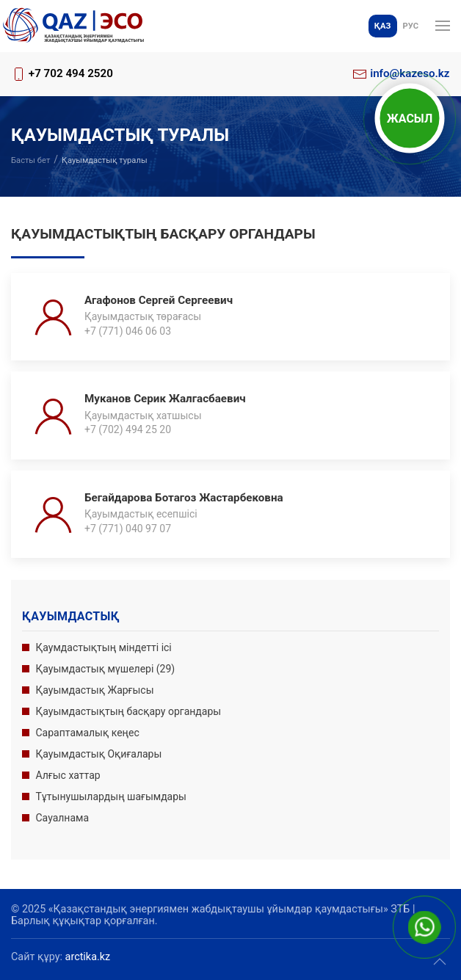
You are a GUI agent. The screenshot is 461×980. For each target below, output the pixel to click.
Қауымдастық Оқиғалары (99, 754)
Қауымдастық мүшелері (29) (106, 669)
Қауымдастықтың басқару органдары (129, 711)
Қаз (383, 26)
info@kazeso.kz (410, 73)
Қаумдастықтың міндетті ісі (104, 647)
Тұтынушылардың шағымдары (111, 796)
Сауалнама (63, 818)
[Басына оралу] (73, 26)
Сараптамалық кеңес (88, 733)
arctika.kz (88, 957)
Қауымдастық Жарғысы (95, 690)
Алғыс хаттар (68, 775)
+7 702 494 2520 (71, 73)
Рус (411, 26)
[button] (443, 26)
